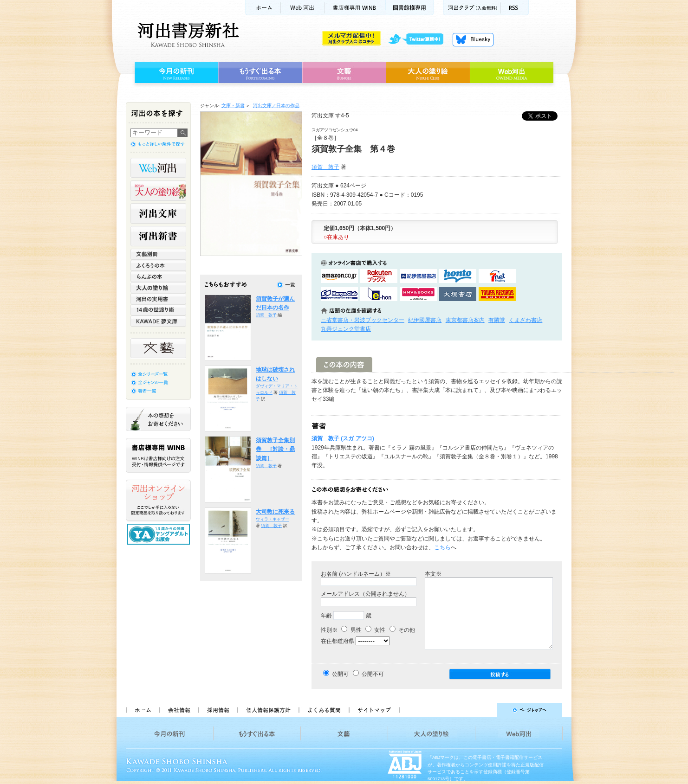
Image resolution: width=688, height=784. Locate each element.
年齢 (326, 616)
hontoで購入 (458, 276)
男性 (351, 630)
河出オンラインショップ (158, 501)
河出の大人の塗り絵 (158, 191)
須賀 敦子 (325, 167)
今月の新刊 (175, 73)
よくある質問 (324, 710)
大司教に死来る (275, 512)
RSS (515, 8)
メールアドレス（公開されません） (365, 594)
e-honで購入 (379, 294)
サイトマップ (374, 710)
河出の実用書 (158, 299)
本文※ (433, 574)
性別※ (329, 630)
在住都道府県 (338, 641)
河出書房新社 (187, 35)
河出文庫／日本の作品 (276, 106)
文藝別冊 (158, 254)
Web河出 (303, 8)
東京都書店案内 (465, 320)
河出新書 (158, 236)
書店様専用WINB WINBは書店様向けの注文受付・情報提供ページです (158, 455)
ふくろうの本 (158, 265)
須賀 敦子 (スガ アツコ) (343, 438)
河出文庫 (158, 213)
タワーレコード (497, 294)
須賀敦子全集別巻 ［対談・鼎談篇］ (275, 449)
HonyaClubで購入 (339, 294)
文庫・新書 (233, 106)
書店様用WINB (355, 8)
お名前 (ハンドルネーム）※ (356, 574)
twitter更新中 (419, 39)
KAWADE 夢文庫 (158, 321)
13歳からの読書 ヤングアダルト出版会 (160, 534)
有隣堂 (497, 320)
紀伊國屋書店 (425, 320)
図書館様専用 (410, 8)
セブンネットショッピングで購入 (497, 276)
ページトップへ (485, 710)
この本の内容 (344, 364)
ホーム (263, 8)
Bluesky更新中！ (473, 39)
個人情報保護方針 (268, 710)
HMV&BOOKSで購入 (418, 294)
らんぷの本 (158, 276)
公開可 (340, 674)
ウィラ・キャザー (273, 519)
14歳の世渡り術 (158, 310)
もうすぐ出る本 (260, 73)
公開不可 (373, 674)
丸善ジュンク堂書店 (346, 329)
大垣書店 (458, 294)
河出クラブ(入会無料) (472, 8)
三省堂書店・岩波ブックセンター (363, 320)
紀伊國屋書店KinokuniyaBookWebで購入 (418, 276)
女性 (375, 630)
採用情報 (218, 710)
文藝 (344, 73)
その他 (402, 630)
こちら (442, 547)
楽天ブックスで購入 (379, 276)
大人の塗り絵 (428, 73)
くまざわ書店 (526, 320)
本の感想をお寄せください (158, 419)
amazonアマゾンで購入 (339, 276)
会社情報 (179, 710)
